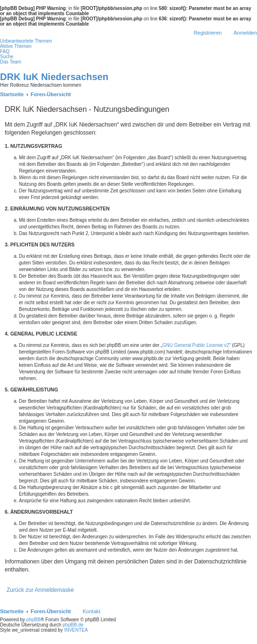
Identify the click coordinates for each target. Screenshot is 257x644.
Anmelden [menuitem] (245, 33)
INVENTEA (76, 630)
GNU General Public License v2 (196, 345)
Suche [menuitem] (7, 57)
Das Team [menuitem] (11, 62)
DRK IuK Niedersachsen (54, 77)
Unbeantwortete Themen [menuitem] (26, 41)
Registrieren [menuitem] (208, 33)
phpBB (34, 620)
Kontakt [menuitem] (92, 611)
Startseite (12, 611)
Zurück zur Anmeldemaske (40, 590)
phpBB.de (73, 625)
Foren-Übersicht (51, 611)
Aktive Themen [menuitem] (16, 46)
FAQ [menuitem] (5, 51)
